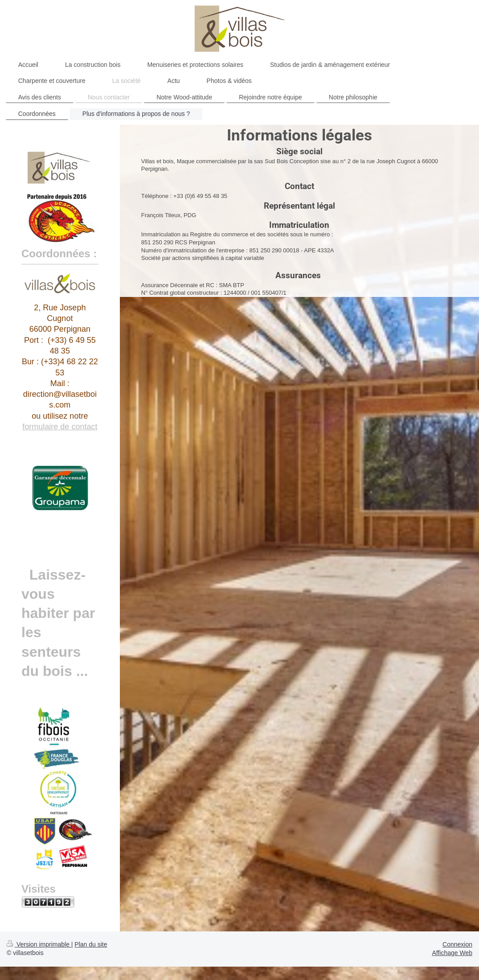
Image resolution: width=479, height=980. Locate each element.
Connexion (457, 944)
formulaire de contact (60, 427)
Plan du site (91, 944)
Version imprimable (39, 944)
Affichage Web (452, 953)
